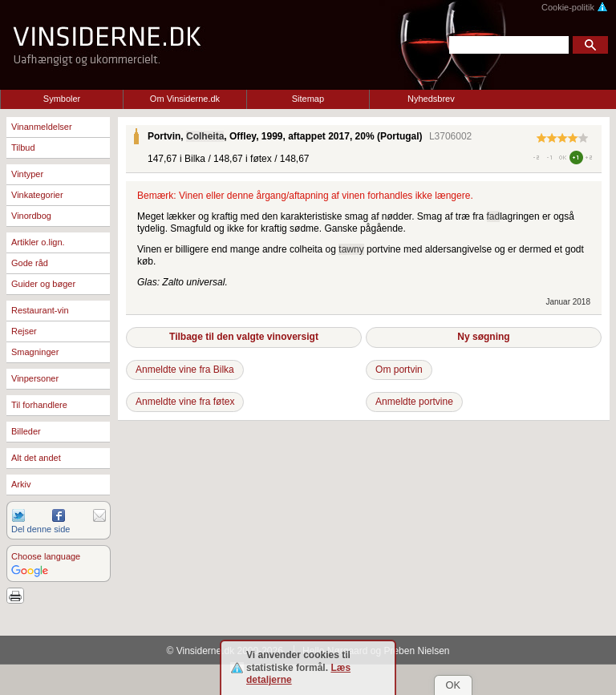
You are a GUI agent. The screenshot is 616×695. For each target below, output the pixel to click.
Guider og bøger (43, 284)
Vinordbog (31, 216)
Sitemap (308, 99)
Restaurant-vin (40, 310)
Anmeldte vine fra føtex (185, 402)
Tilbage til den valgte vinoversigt (244, 337)
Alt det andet (36, 458)
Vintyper (27, 174)
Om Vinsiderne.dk (185, 99)
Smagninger (35, 352)
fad (494, 216)
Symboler (62, 99)
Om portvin (399, 370)
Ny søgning (483, 337)
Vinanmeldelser (42, 127)
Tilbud (23, 147)
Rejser (24, 331)
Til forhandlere (39, 405)
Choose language (46, 556)
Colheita (205, 136)
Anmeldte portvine (414, 402)
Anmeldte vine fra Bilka (185, 370)
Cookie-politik (575, 7)
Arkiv (21, 484)
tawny (351, 249)
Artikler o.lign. (38, 242)
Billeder (26, 431)
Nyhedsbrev (431, 99)
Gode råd (30, 263)
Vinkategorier (37, 195)
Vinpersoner (35, 378)
